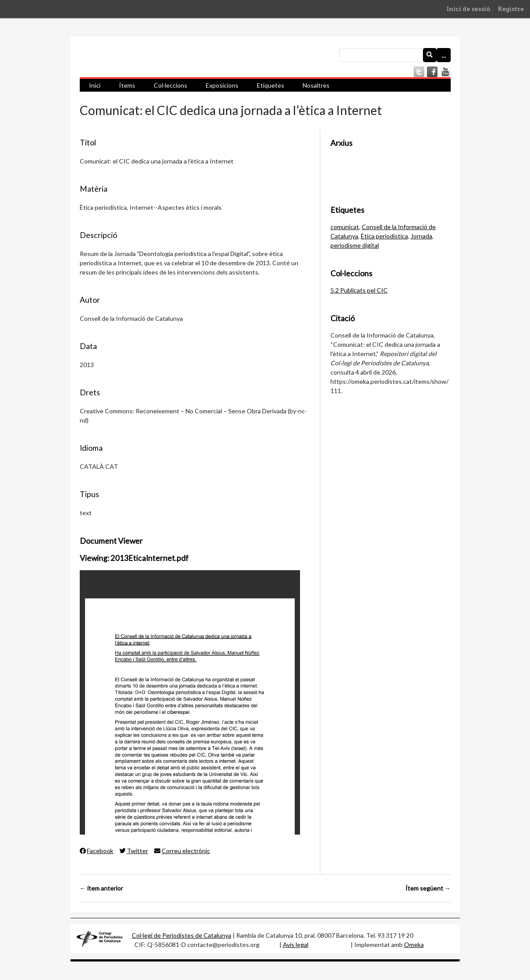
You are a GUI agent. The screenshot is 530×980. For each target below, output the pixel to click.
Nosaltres (316, 85)
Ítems (127, 85)
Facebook (97, 851)
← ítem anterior (101, 888)
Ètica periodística (384, 236)
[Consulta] (395, 55)
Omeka (414, 945)
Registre (511, 9)
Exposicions (222, 85)
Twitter (134, 851)
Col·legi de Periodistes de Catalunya (182, 935)
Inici (95, 85)
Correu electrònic (182, 851)
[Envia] (430, 55)
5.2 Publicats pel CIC (359, 290)
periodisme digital (355, 245)
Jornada (421, 236)
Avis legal (296, 945)
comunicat (345, 227)
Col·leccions (170, 85)
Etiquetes (271, 85)
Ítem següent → (428, 888)
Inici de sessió (469, 9)
